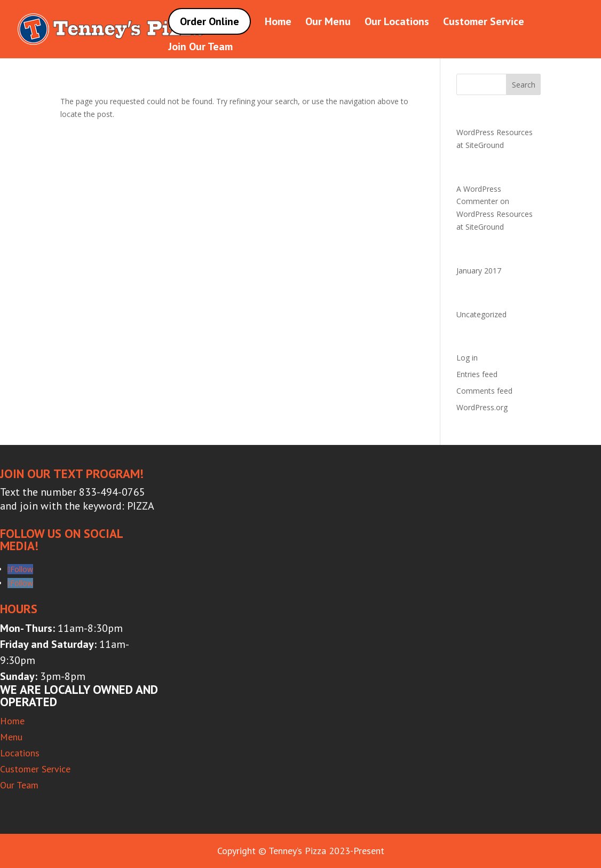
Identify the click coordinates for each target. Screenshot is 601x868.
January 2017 (479, 271)
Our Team (19, 785)
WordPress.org (482, 407)
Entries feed (477, 374)
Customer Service (484, 23)
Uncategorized (481, 314)
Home (278, 23)
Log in (467, 358)
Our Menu (328, 23)
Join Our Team (200, 48)
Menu (11, 737)
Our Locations (397, 23)
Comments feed (484, 391)
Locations (20, 753)
